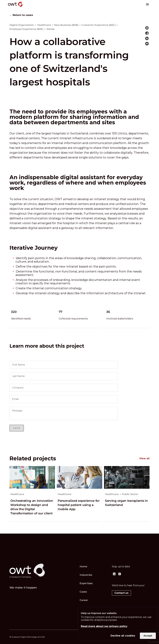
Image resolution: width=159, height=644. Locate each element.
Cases (83, 592)
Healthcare (17, 494)
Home (83, 567)
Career (84, 600)
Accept (148, 636)
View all (144, 459)
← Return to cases (21, 15)
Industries (86, 575)
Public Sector (130, 494)
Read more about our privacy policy (104, 626)
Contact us (121, 593)
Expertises (86, 583)
